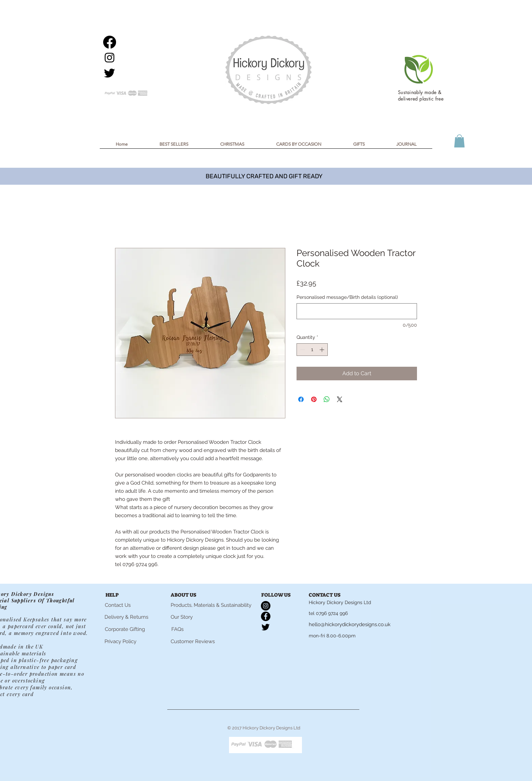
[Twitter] (110, 73)
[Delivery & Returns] (126, 617)
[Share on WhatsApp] (327, 399)
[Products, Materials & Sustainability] (211, 605)
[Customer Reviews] (193, 641)
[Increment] (322, 350)
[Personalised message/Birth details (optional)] (357, 311)
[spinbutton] (312, 350)
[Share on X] (340, 399)
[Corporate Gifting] (125, 629)
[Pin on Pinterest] (314, 399)
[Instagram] (110, 57)
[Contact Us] (118, 605)
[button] (232, 146)
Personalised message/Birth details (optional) (347, 297)
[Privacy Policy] (120, 641)
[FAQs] (177, 629)
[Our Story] (182, 617)
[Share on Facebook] (301, 399)
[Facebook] (110, 42)
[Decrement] (302, 350)
